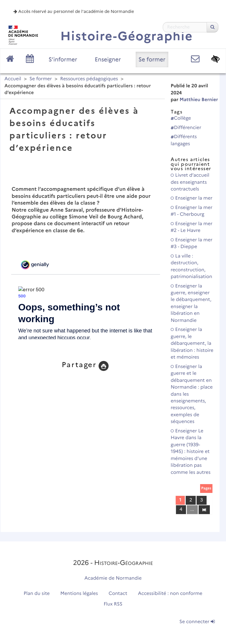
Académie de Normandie (113, 578)
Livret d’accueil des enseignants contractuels (190, 182)
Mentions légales (79, 594)
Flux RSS (113, 604)
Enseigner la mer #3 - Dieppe (192, 243)
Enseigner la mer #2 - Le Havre (192, 227)
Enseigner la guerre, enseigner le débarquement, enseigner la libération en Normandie (191, 303)
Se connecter (197, 622)
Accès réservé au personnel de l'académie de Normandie (74, 11)
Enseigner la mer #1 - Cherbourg (192, 211)
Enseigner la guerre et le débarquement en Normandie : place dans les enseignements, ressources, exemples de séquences (192, 394)
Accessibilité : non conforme (170, 594)
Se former (152, 59)
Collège (181, 118)
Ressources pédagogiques (89, 79)
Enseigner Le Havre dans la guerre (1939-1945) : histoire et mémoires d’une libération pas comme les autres (191, 452)
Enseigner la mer (192, 198)
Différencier (186, 128)
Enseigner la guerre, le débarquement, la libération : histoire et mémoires (192, 343)
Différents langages (184, 140)
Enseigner (108, 59)
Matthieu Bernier (199, 100)
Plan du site (36, 594)
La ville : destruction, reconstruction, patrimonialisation (191, 266)
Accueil (13, 79)
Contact (118, 594)
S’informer (63, 59)
